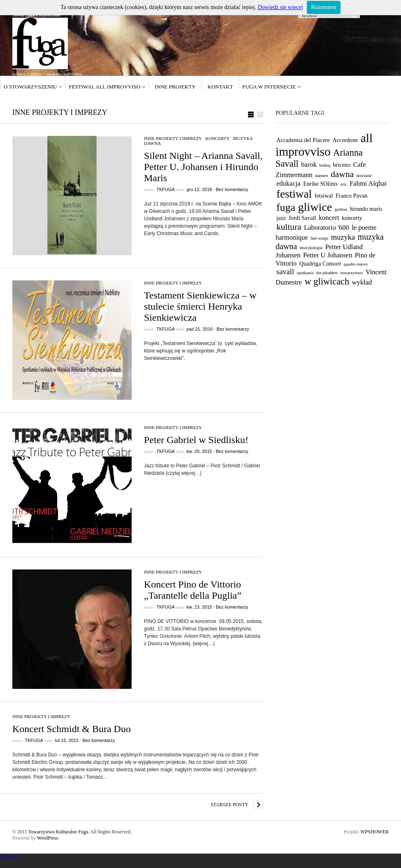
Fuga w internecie (269, 87)
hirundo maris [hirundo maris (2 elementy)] (366, 209)
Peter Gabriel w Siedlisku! (196, 440)
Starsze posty (229, 805)
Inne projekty (175, 87)
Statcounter (9, 856)
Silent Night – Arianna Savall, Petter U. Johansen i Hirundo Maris (203, 167)
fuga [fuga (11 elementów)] (286, 207)
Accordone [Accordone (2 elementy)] (345, 140)
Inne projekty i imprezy (173, 138)
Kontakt (220, 87)
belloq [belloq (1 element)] (325, 165)
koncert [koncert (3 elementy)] (329, 218)
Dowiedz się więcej (280, 7)
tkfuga (166, 189)
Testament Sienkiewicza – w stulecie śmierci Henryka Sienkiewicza (200, 306)
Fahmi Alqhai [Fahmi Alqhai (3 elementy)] (368, 183)
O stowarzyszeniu (30, 87)
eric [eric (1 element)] (343, 184)
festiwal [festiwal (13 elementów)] (294, 194)
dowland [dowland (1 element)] (364, 176)
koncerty (217, 138)
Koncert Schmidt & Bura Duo (72, 729)
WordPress (48, 838)
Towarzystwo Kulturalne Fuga (58, 832)
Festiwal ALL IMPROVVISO (104, 87)
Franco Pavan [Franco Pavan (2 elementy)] (351, 196)
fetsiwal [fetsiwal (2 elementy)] (324, 196)
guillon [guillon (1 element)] (341, 209)
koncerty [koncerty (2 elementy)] (352, 218)
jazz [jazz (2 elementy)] (281, 218)
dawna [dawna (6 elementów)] (342, 174)
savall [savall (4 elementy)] (285, 272)
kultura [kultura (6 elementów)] (289, 227)
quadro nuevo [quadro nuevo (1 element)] (355, 264)
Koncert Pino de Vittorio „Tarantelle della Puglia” (193, 590)
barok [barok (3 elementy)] (309, 164)
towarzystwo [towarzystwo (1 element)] (352, 273)
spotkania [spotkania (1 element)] (305, 273)
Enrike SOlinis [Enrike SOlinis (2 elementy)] (320, 184)
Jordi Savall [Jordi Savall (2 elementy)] (302, 218)
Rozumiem (323, 7)
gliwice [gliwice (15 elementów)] (315, 207)
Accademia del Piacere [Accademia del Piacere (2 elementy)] (303, 140)
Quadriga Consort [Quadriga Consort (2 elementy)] (320, 264)
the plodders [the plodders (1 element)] (327, 273)
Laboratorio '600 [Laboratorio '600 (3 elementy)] (327, 227)
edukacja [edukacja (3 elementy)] (289, 183)
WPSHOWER (374, 832)
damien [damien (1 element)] (321, 176)
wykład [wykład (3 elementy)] (362, 282)
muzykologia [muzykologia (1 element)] (311, 248)
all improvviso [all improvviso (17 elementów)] (324, 145)
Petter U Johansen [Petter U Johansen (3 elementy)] (328, 255)
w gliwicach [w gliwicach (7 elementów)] (327, 281)
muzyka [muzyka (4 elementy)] (343, 237)
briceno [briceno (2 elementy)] (342, 165)
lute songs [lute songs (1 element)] (319, 238)
